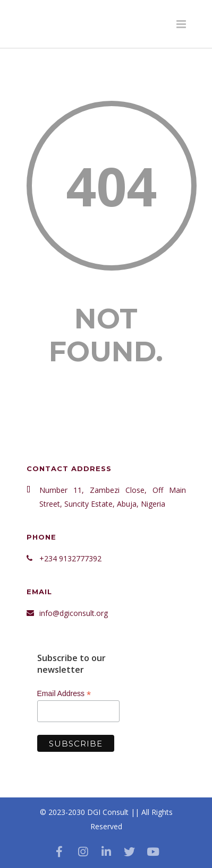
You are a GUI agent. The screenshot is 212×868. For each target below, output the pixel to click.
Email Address (64, 694)
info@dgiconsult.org (74, 613)
